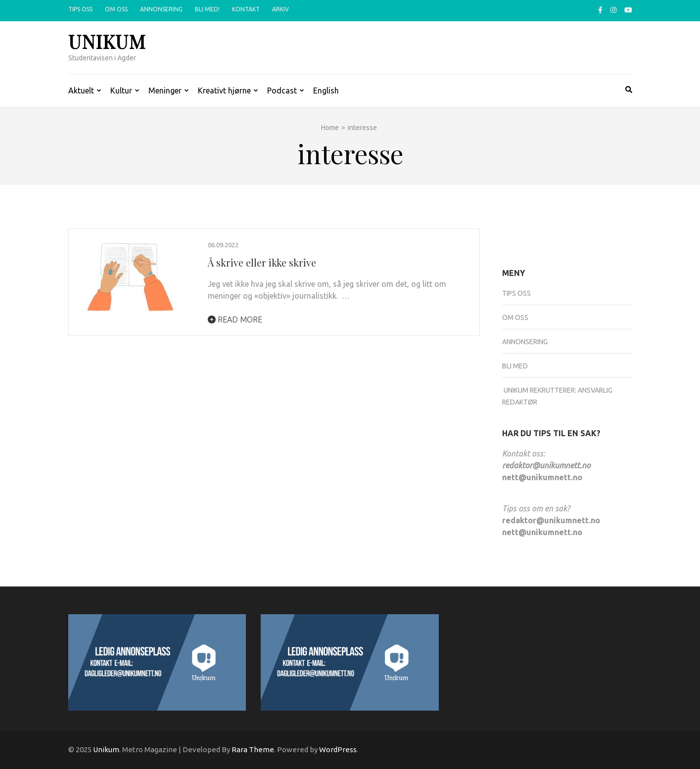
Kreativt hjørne (224, 90)
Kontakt (246, 9)
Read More (235, 319)
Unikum (107, 41)
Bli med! (207, 9)
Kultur (121, 90)
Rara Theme (253, 749)
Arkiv (280, 9)
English (326, 90)
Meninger (165, 90)
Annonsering (161, 9)
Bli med (515, 366)
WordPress (338, 749)
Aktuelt (81, 90)
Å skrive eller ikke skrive (262, 262)
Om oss (116, 9)
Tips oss (80, 9)
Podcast (282, 90)
